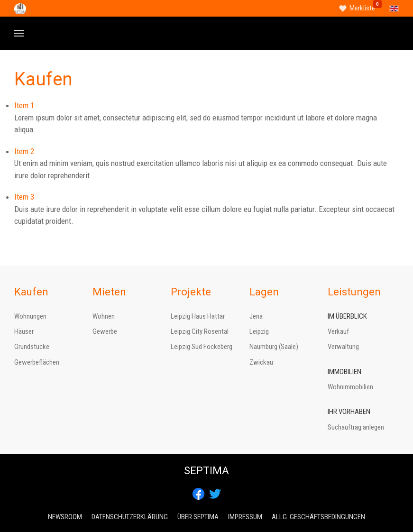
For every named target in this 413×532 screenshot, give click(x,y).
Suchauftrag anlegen (356, 427)
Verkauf (338, 331)
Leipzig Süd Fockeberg (202, 347)
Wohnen (104, 316)
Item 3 (24, 197)
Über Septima (198, 517)
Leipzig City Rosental (200, 331)
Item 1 (24, 105)
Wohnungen (30, 316)
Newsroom (65, 517)
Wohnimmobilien (350, 387)
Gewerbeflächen (37, 362)
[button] (19, 33)
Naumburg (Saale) (274, 347)
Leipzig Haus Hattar (198, 316)
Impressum (245, 517)
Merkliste (362, 8)
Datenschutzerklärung (130, 517)
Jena (256, 316)
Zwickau (261, 362)
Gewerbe (105, 331)
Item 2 (24, 151)
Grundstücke (32, 347)
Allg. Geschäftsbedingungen (318, 517)
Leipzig (259, 331)
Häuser (24, 331)
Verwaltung (343, 347)
